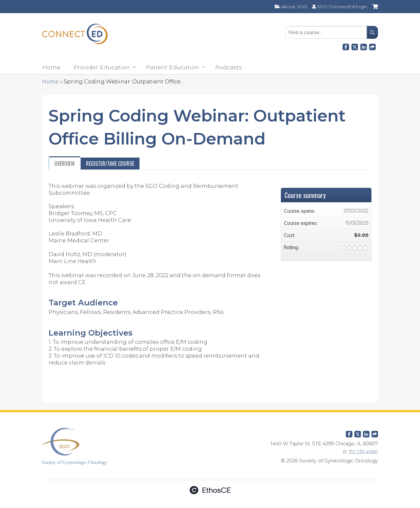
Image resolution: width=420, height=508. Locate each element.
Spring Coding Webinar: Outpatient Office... (124, 82)
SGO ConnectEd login (342, 7)
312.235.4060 (363, 452)
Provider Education (102, 67)
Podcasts (229, 67)
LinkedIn (364, 46)
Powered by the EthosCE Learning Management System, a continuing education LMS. (210, 490)
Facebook (346, 46)
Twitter (358, 433)
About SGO (294, 7)
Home (51, 67)
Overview (65, 164)
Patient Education (173, 67)
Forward (372, 46)
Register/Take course (110, 164)
